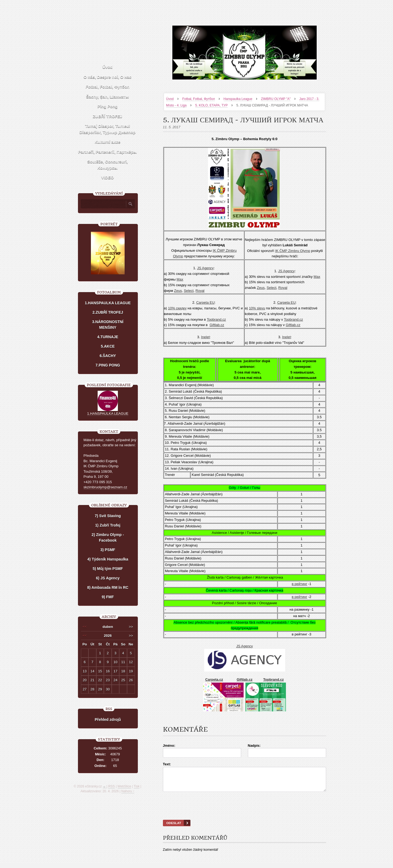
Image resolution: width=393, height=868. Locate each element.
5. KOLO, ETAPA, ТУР (212, 105)
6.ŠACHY (108, 356)
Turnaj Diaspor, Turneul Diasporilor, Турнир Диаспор (107, 129)
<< (85, 627)
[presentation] (244, 812)
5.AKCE (108, 346)
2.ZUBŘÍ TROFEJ (108, 312)
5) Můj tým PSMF (108, 569)
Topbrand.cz (216, 319)
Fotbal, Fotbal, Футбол (199, 99)
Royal (200, 291)
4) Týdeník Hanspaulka (108, 559)
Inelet (206, 337)
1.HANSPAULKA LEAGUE (108, 303)
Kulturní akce (107, 142)
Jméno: (169, 746)
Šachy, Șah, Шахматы (107, 97)
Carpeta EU (205, 302)
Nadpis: (254, 746)
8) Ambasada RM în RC (108, 587)
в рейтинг (300, 584)
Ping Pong (107, 106)
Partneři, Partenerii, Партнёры (107, 152)
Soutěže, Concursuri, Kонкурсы (107, 165)
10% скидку (177, 308)
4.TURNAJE (108, 337)
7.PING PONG (108, 365)
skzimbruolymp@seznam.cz (105, 487)
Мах (180, 279)
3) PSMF (108, 550)
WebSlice (124, 786)
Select (189, 291)
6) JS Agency (108, 578)
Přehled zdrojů (108, 720)
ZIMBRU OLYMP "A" (276, 99)
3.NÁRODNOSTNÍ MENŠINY (108, 325)
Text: (167, 764)
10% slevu (257, 308)
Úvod (170, 99)
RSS (112, 786)
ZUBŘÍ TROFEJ (107, 116)
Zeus (178, 291)
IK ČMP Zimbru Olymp (293, 251)
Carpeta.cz (214, 679)
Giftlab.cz (217, 325)
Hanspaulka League (238, 99)
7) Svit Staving (108, 516)
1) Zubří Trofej (108, 525)
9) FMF (108, 597)
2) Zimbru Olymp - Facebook (108, 537)
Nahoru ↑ (128, 791)
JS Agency (205, 268)
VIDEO (107, 177)
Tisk (137, 786)
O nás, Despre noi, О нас (107, 77)
